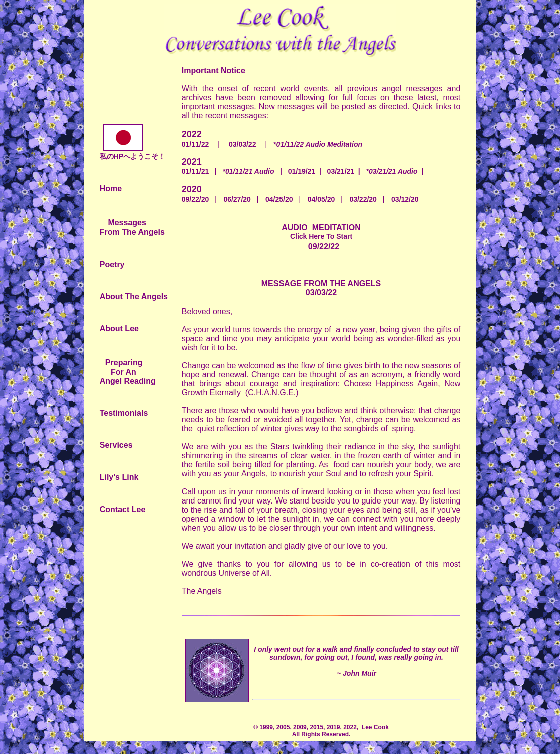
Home (111, 189)
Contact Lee (123, 509)
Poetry (112, 264)
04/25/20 (282, 199)
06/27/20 (240, 199)
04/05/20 (324, 199)
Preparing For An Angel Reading (128, 372)
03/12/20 (405, 199)
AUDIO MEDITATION (321, 232)
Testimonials (124, 413)
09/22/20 (198, 199)
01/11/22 (196, 144)
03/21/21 (341, 171)
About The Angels (134, 296)
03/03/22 (243, 144)
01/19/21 (302, 171)
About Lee (119, 328)
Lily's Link (119, 477)
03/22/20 (366, 199)
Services (116, 445)
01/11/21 (196, 171)
